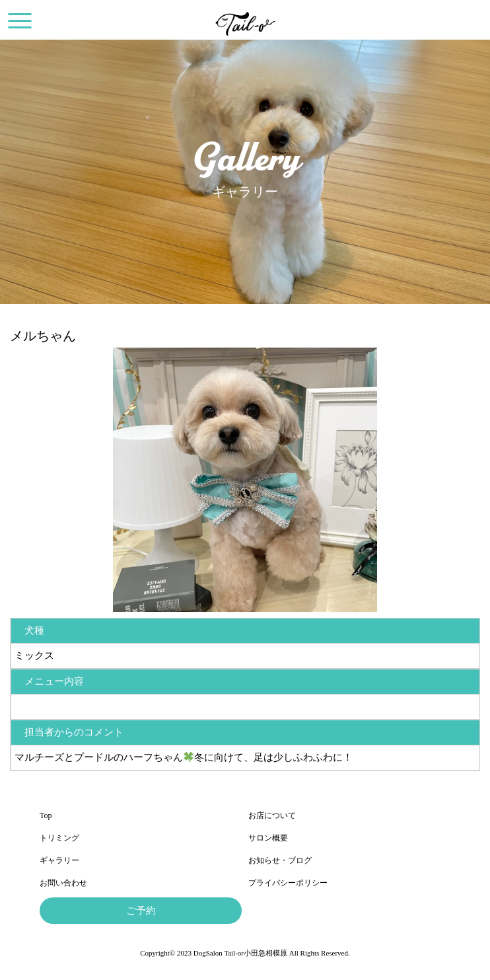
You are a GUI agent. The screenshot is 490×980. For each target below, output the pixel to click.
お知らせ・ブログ (280, 860)
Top (46, 815)
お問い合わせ (63, 883)
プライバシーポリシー (288, 883)
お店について (272, 815)
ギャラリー (59, 860)
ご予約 (141, 911)
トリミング (59, 838)
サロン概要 (268, 838)
